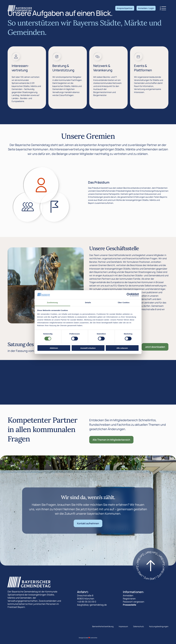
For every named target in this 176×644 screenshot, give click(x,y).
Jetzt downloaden (155, 347)
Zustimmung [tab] (52, 303)
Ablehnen (54, 348)
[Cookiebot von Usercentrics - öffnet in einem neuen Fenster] (128, 295)
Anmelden (128, 595)
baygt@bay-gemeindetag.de (92, 605)
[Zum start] (151, 566)
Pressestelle (129, 605)
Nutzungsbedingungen (159, 626)
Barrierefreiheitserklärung (103, 626)
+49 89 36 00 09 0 (87, 602)
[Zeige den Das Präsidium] (41, 185)
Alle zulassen (122, 348)
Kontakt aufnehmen (88, 523)
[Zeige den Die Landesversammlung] (28, 207)
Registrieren (129, 599)
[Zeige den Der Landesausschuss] (55, 207)
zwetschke (94, 638)
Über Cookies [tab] (124, 303)
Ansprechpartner (125, 8)
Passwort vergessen (134, 602)
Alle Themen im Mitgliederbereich (111, 440)
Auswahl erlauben (88, 348)
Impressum (123, 626)
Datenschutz (139, 626)
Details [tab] (88, 303)
